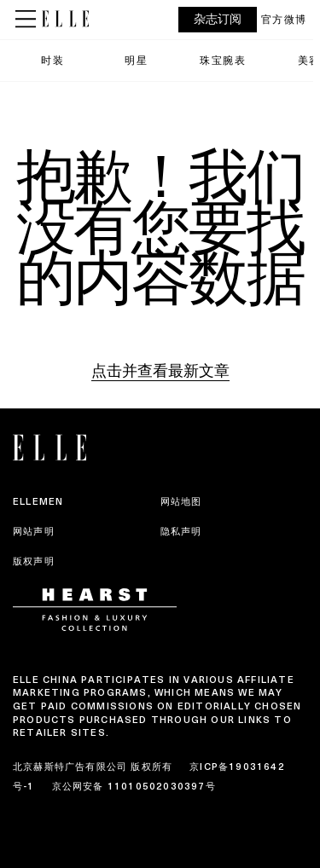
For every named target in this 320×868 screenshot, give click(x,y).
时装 (52, 60)
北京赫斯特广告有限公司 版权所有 (93, 767)
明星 (136, 60)
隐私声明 (181, 531)
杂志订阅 (218, 19)
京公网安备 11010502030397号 (134, 786)
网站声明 (34, 531)
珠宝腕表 (223, 60)
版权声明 (34, 561)
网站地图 (181, 501)
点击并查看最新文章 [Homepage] (160, 370)
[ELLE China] (65, 19)
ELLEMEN (38, 501)
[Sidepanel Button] (27, 20)
